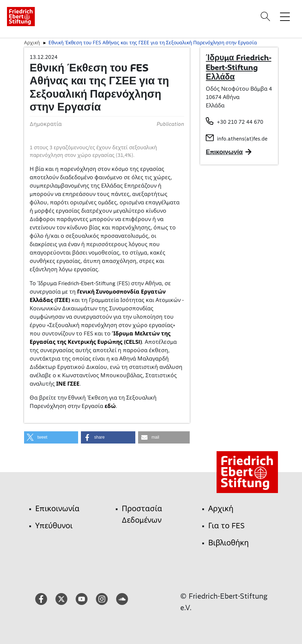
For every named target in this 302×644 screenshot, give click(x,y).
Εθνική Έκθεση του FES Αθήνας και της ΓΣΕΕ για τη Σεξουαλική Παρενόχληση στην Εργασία (153, 43)
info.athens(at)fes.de (242, 139)
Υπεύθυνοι (54, 526)
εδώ (110, 406)
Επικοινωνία (57, 509)
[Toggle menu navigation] (285, 16)
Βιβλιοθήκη (228, 543)
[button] (51, 437)
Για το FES (227, 526)
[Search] (266, 16)
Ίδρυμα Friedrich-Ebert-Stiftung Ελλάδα (239, 67)
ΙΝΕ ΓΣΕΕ (68, 384)
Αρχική (32, 43)
